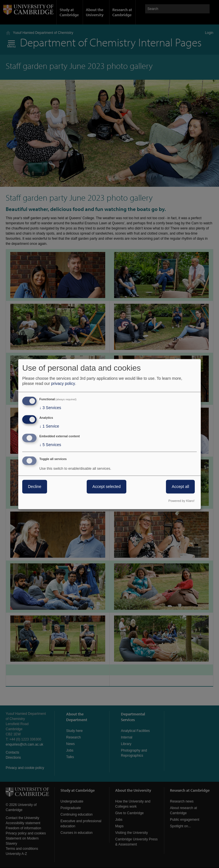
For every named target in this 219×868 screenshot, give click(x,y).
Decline (35, 487)
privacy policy (63, 384)
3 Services (50, 408)
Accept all (180, 487)
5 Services (50, 445)
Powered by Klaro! (182, 501)
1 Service (49, 426)
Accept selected (107, 487)
